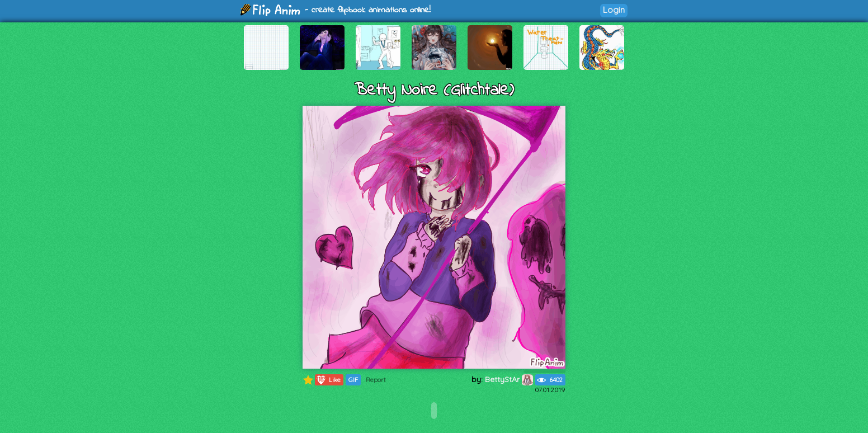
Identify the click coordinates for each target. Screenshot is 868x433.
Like (328, 380)
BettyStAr (509, 379)
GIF (353, 380)
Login (614, 10)
